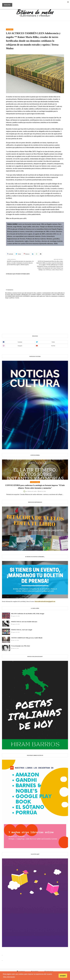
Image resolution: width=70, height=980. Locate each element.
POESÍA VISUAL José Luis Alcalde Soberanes (24, 622)
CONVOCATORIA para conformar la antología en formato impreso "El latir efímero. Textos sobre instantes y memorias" (35, 487)
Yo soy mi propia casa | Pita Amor (21, 646)
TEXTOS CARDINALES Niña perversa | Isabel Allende (27, 638)
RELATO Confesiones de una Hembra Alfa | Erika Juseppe (28, 614)
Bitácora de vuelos (32, 491)
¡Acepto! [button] (63, 976)
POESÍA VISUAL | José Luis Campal (22, 630)
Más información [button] (9, 977)
